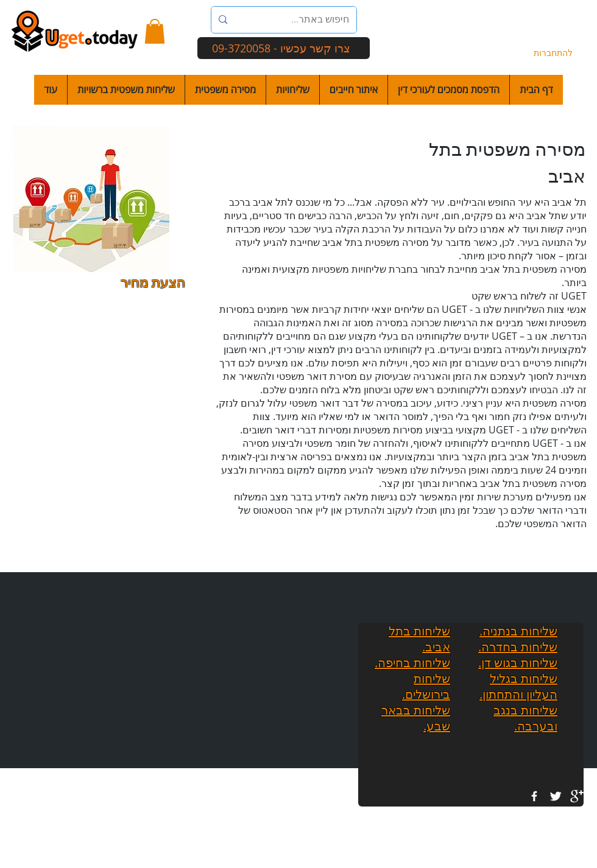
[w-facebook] (534, 796)
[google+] (577, 796)
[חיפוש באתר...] (301, 20)
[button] (155, 31)
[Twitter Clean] (556, 796)
